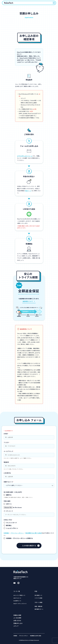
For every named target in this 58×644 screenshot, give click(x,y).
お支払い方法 (8, 520)
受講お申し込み (18, 623)
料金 (36, 591)
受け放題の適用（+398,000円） (13, 492)
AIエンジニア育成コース (19, 595)
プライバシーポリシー (17, 533)
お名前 (6, 434)
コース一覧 (17, 591)
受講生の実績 (17, 615)
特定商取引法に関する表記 (33, 533)
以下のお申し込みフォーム (25, 156)
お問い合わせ (17, 621)
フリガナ (7, 442)
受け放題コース (38, 595)
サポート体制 (39, 602)
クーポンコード (8, 511)
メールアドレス (9, 451)
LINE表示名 (7, 473)
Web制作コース (17, 601)
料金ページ (28, 191)
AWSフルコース (17, 598)
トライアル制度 (38, 598)
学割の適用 (7, 501)
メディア (16, 626)
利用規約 (6, 533)
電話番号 (6, 462)
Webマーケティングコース (20, 604)
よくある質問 (17, 618)
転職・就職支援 (38, 606)
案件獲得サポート (39, 609)
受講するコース (9, 482)
